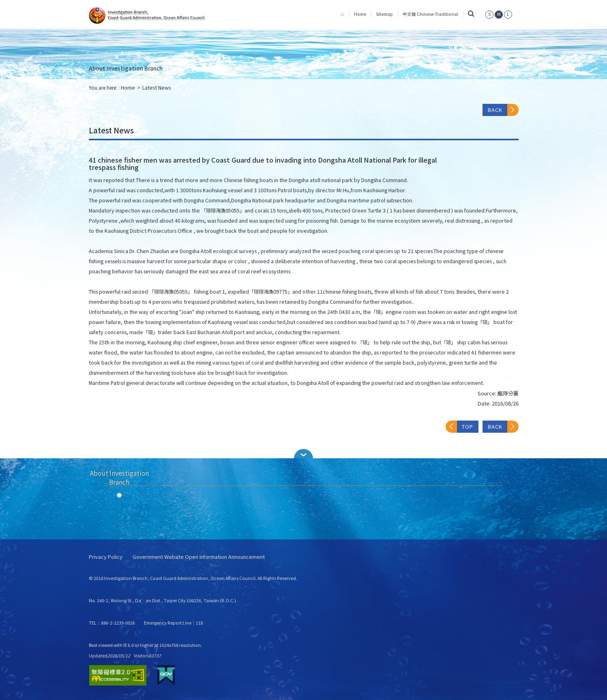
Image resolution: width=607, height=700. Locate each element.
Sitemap (384, 14)
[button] (304, 454)
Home (360, 14)
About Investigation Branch (126, 68)
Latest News (157, 88)
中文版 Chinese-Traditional (430, 14)
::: (342, 14)
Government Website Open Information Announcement (199, 557)
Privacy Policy (106, 557)
